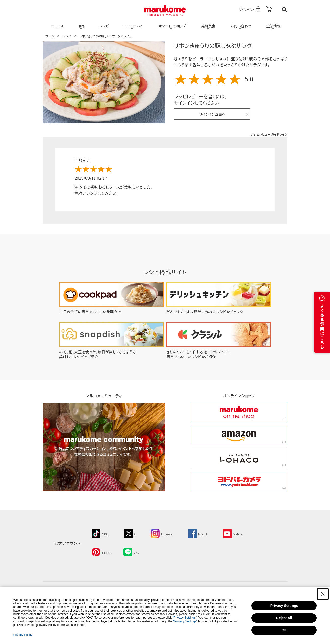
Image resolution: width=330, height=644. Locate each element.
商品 (81, 23)
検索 (284, 10)
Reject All (284, 618)
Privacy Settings (284, 606)
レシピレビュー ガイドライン (269, 134)
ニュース (57, 23)
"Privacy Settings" (185, 618)
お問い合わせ (240, 23)
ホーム (49, 36)
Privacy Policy (23, 635)
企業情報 (273, 23)
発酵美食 (208, 23)
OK (284, 630)
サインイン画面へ (212, 114)
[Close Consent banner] (323, 594)
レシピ (104, 23)
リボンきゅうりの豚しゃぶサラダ (213, 45)
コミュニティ (132, 23)
